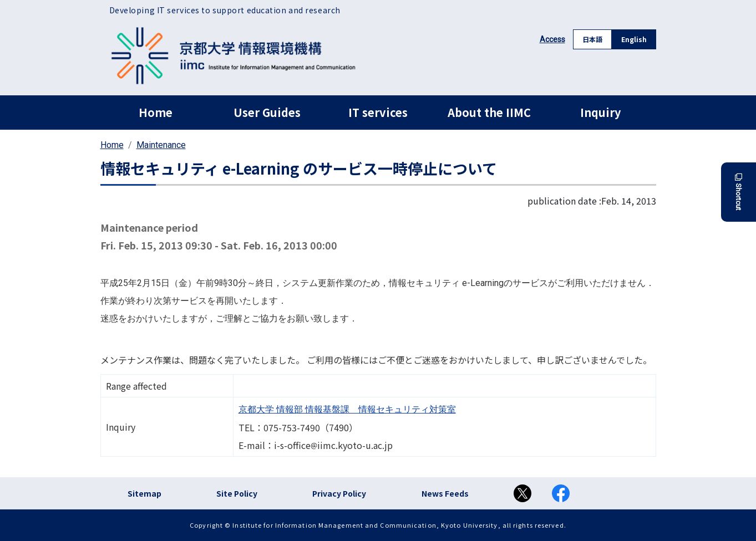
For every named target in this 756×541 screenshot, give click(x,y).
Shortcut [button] (739, 192)
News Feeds (445, 493)
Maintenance (161, 145)
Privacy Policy (339, 493)
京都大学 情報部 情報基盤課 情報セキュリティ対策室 (347, 409)
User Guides (267, 112)
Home (156, 112)
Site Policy (237, 493)
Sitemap (144, 493)
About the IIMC (489, 112)
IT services (378, 112)
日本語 (592, 39)
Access (552, 39)
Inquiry (600, 112)
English (634, 39)
